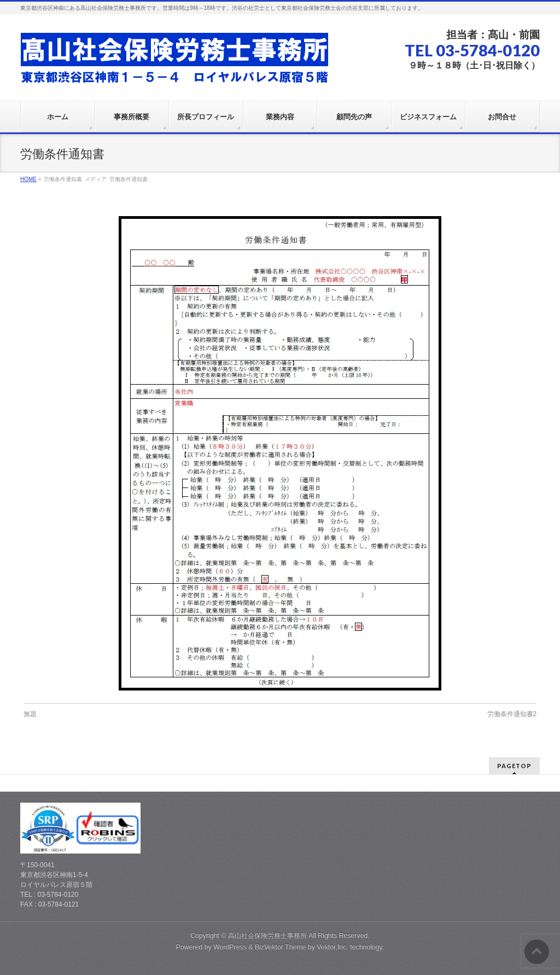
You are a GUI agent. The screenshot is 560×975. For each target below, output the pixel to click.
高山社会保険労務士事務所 (267, 936)
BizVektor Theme (281, 947)
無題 (30, 714)
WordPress (230, 947)
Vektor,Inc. (332, 947)
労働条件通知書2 (512, 714)
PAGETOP (514, 766)
